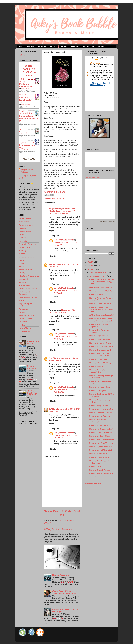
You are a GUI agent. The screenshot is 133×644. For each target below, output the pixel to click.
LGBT (21, 263)
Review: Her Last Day (99, 387)
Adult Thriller (25, 219)
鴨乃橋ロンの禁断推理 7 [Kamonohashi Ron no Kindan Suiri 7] (29, 116)
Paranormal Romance (24, 293)
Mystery (23, 273)
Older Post (73, 511)
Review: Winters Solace (100, 413)
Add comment (52, 456)
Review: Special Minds (100, 343)
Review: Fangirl (96, 294)
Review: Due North (33, 342)
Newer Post (52, 511)
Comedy (23, 228)
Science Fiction (26, 315)
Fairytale (23, 241)
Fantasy (23, 250)
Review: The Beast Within (101, 350)
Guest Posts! (53, 46)
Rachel (52, 264)
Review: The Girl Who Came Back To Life (99, 355)
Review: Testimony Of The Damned (102, 395)
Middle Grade (25, 269)
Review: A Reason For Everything (100, 371)
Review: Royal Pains (99, 405)
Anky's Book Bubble (64, 240)
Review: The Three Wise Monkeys (100, 462)
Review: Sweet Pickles (100, 470)
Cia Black (53, 358)
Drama (22, 234)
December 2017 (98, 273)
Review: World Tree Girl (100, 450)
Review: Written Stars (100, 436)
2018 (91, 266)
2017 (91, 269)
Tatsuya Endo (25, 134)
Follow (22, 55)
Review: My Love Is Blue (101, 346)
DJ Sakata (54, 409)
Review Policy (30, 46)
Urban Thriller (25, 328)
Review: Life (95, 466)
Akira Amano (25, 123)
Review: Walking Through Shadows (101, 377)
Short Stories (25, 319)
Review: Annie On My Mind (99, 401)
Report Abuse (93, 484)
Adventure (24, 222)
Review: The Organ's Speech (99, 325)
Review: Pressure (60, 575)
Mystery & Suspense (29, 276)
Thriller (22, 325)
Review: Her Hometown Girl (100, 382)
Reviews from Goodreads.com (107, 222)
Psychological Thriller (25, 305)
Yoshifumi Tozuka (26, 150)
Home (21, 46)
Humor (22, 260)
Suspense (24, 322)
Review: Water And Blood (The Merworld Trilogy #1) (101, 282)
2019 (91, 262)
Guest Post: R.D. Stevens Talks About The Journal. (65, 592)
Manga (22, 266)
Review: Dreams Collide (101, 291)
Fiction (22, 254)
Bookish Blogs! (75, 46)
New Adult (24, 279)
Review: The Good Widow (101, 439)
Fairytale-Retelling (28, 244)
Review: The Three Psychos (98, 421)
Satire (22, 312)
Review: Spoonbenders (100, 447)
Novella (22, 282)
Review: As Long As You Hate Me (101, 299)
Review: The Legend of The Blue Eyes (65, 610)
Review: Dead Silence (99, 339)
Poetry (60, 198)
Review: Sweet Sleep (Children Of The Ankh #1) (101, 309)
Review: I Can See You (100, 304)
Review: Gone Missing (100, 363)
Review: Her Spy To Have (101, 443)
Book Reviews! (42, 46)
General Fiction (26, 257)
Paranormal (24, 285)
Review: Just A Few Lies (101, 432)
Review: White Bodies (99, 416)
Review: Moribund (98, 359)
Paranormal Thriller (28, 297)
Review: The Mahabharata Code (102, 475)
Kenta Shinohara (26, 105)
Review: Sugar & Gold (100, 457)
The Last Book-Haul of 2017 (32, 393)
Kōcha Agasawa (25, 89)
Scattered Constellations (92, 178)
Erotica (22, 238)
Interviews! (64, 46)
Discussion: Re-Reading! (101, 287)
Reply (52, 230)
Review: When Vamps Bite (102, 409)
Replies (55, 236)
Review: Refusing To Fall (101, 429)
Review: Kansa (96, 366)
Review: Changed (97, 390)
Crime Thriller (25, 231)
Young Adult (25, 331)
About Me (86, 46)
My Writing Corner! (98, 46)
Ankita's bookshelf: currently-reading (29, 71)
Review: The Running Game (99, 331)
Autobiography (26, 225)
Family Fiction (25, 247)
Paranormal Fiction (28, 289)
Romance (23, 309)
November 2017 (98, 276)
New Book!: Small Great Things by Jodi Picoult (101, 320)
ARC (54, 198)
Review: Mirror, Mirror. (100, 425)
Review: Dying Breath (99, 336)
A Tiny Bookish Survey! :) (58, 529)
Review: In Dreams (98, 454)
